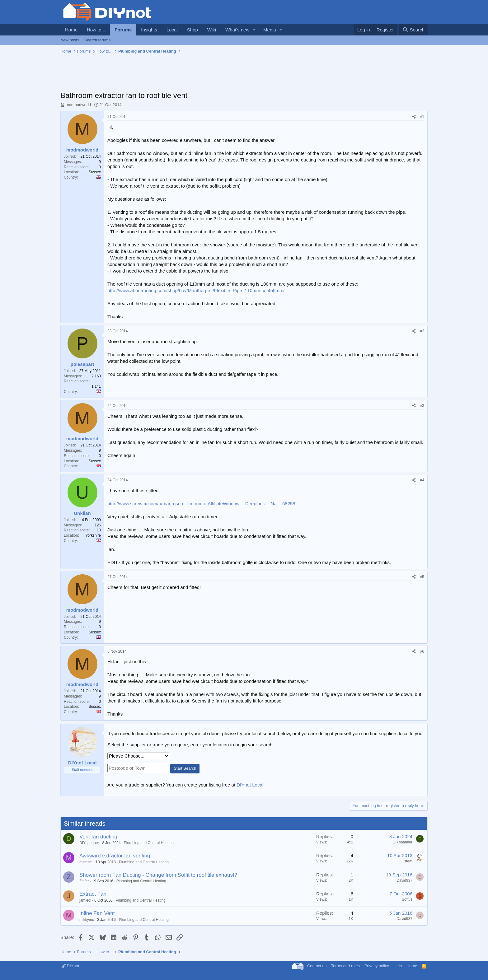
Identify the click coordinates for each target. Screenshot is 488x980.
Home (71, 30)
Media (270, 30)
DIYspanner (89, 843)
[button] (254, 30)
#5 (422, 577)
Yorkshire (93, 535)
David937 (404, 880)
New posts (70, 40)
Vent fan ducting (98, 837)
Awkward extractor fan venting (115, 856)
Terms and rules (345, 966)
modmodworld (78, 105)
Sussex (95, 172)
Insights (149, 30)
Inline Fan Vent (97, 913)
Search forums (98, 40)
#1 (422, 117)
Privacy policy (377, 966)
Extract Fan (93, 894)
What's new (237, 30)
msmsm (86, 862)
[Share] (414, 117)
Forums (123, 30)
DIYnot (70, 966)
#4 (422, 480)
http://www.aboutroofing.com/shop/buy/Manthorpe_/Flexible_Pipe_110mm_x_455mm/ (196, 290)
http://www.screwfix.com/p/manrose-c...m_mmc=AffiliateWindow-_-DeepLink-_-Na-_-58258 (201, 504)
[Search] (413, 30)
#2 (422, 331)
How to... (96, 30)
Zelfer (84, 881)
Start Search (185, 768)
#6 (422, 651)
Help (398, 966)
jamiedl (85, 900)
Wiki (212, 30)
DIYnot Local (250, 785)
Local (172, 30)
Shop (192, 30)
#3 (422, 406)
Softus (407, 899)
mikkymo (87, 920)
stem (408, 861)
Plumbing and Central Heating (149, 843)
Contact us (317, 966)
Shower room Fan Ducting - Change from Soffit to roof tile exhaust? (158, 875)
